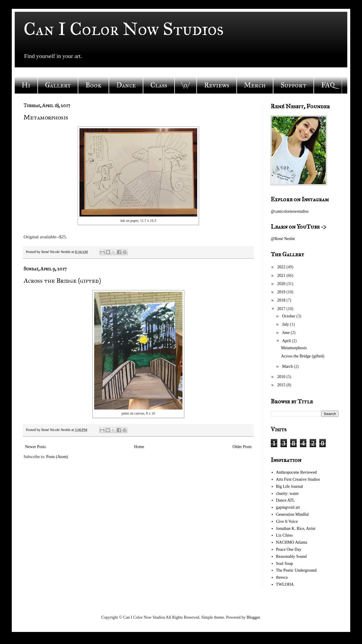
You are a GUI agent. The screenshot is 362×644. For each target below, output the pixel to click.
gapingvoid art (288, 507)
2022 (282, 267)
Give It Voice (287, 521)
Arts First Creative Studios (298, 479)
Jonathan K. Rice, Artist (296, 529)
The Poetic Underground (296, 570)
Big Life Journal (290, 486)
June (286, 333)
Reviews (217, 85)
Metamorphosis (46, 117)
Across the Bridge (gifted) (62, 281)
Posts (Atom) (57, 457)
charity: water (287, 494)
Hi (26, 85)
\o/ (186, 85)
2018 (282, 300)
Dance (126, 85)
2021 (282, 276)
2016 (282, 377)
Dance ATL (285, 500)
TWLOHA (285, 584)
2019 (282, 292)
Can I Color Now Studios (124, 29)
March (288, 366)
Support (293, 85)
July (286, 324)
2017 (282, 309)
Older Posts (242, 447)
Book (93, 85)
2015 (282, 385)
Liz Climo (284, 535)
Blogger (253, 617)
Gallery (58, 85)
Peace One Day (289, 549)
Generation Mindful (293, 514)
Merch (255, 85)
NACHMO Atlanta (292, 542)
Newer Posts (35, 447)
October (289, 316)
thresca (282, 577)
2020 (282, 284)
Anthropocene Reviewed (297, 472)
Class (159, 85)
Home (139, 447)
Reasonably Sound (292, 556)
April (287, 341)
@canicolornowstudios (290, 211)
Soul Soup (285, 564)
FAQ (328, 85)
